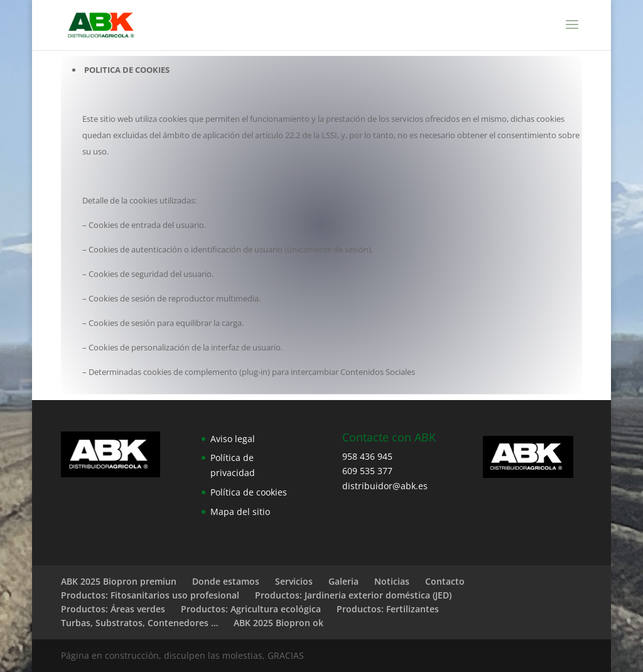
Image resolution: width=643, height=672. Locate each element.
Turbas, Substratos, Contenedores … (139, 623)
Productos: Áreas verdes (113, 609)
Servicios (294, 581)
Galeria (343, 581)
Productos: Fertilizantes (388, 609)
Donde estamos (226, 581)
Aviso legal (233, 439)
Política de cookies (249, 492)
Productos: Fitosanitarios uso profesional (150, 595)
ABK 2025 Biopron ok (278, 623)
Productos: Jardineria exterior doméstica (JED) (353, 595)
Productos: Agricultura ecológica (251, 609)
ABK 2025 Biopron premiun (119, 581)
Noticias (392, 581)
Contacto (445, 581)
